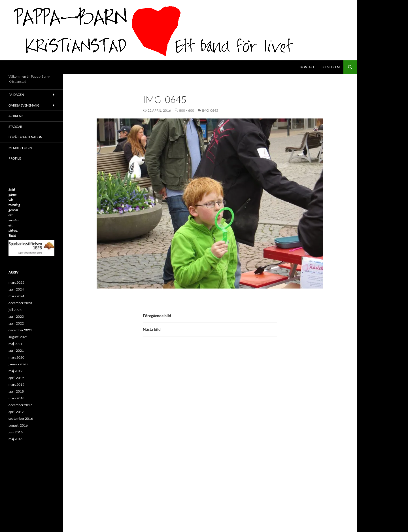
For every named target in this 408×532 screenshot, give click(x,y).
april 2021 (16, 350)
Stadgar (15, 127)
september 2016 (21, 418)
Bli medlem (331, 67)
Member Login (20, 148)
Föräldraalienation (25, 137)
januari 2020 (18, 364)
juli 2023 (15, 310)
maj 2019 (15, 371)
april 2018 (16, 391)
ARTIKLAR (16, 116)
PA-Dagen (16, 95)
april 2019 (16, 378)
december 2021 (20, 330)
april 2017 (16, 412)
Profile (15, 158)
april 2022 (16, 323)
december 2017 (20, 405)
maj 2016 (15, 439)
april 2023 (16, 316)
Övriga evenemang (24, 105)
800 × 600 (187, 110)
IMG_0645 (210, 110)
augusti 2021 (18, 337)
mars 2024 (16, 296)
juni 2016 (16, 432)
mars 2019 (16, 384)
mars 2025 (16, 282)
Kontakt (307, 67)
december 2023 (20, 303)
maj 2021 (15, 344)
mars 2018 (16, 398)
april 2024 (16, 289)
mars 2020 (16, 357)
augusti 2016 (18, 425)
